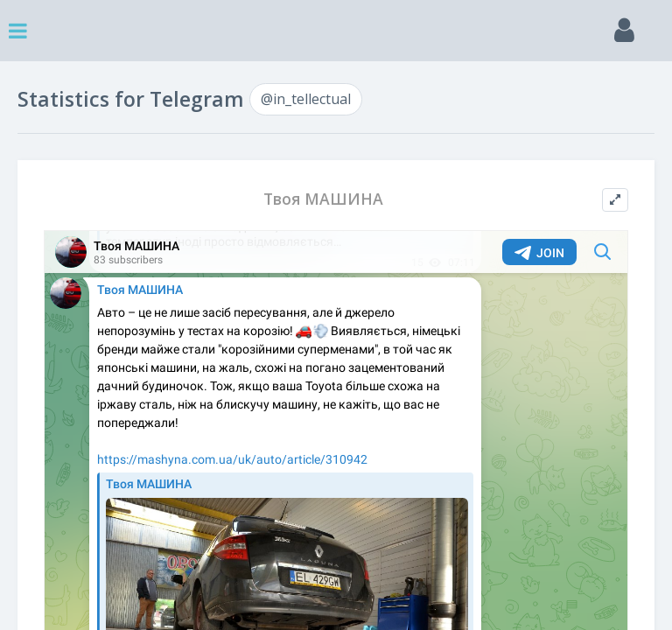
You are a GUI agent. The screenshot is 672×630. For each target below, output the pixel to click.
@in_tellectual (306, 99)
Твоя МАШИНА (323, 199)
